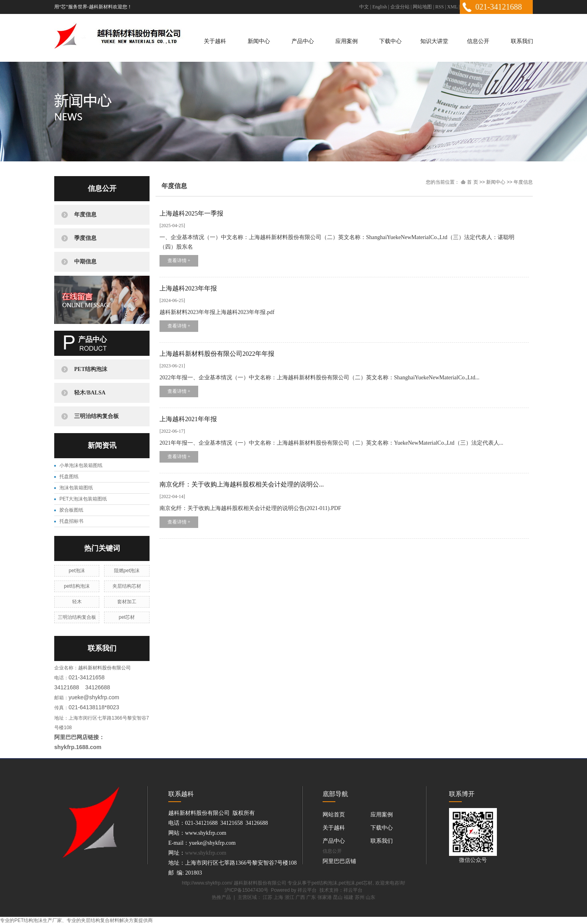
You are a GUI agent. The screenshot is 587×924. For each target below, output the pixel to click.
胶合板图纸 (71, 510)
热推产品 (221, 897)
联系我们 (522, 41)
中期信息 (85, 262)
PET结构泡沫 (91, 369)
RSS (440, 7)
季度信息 (85, 238)
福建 (349, 897)
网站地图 (422, 7)
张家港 (325, 897)
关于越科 (215, 41)
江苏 (268, 897)
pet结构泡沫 (77, 586)
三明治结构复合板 (97, 416)
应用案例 (347, 41)
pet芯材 (127, 617)
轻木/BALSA (90, 393)
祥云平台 (307, 890)
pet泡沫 (77, 571)
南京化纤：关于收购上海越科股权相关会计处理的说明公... (242, 484)
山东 (370, 897)
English (380, 7)
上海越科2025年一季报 (191, 213)
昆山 (338, 897)
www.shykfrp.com (206, 853)
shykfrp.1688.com (78, 747)
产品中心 (303, 41)
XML (452, 7)
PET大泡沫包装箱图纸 (83, 499)
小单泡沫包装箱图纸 (81, 465)
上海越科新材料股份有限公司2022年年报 (217, 354)
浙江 (290, 897)
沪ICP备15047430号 (246, 890)
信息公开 (478, 41)
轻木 (77, 602)
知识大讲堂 (434, 41)
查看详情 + (179, 261)
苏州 (360, 897)
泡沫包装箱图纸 (76, 488)
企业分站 (400, 7)
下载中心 (390, 41)
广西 (300, 897)
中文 (364, 7)
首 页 (469, 182)
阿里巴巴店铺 (339, 861)
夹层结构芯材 (127, 586)
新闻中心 (259, 41)
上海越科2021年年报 (188, 419)
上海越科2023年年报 (188, 288)
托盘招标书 (71, 521)
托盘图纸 (69, 477)
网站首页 (334, 815)
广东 (311, 897)
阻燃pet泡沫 (127, 571)
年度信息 (85, 215)
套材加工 (127, 602)
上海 (278, 897)
